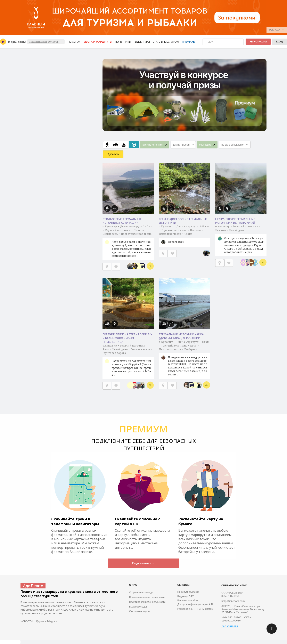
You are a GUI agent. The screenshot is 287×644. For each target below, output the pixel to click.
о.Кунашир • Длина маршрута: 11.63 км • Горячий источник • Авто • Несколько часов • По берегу (184, 359)
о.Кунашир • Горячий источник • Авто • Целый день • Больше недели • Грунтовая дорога (128, 361)
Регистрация (258, 42)
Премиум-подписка (188, 592)
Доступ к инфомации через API (195, 604)
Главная (75, 42)
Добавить (113, 154)
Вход (279, 42)
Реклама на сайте (188, 601)
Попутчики (123, 42)
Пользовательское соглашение (147, 597)
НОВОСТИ (27, 621)
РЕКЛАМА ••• (277, 30)
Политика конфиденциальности (147, 602)
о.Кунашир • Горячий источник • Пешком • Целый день (241, 240)
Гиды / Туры (142, 42)
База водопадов (138, 607)
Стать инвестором (166, 42)
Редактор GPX (186, 596)
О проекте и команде (141, 593)
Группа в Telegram (47, 621)
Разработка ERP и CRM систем (195, 609)
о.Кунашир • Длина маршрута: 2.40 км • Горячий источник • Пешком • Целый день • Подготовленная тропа (128, 242)
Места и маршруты (98, 42)
